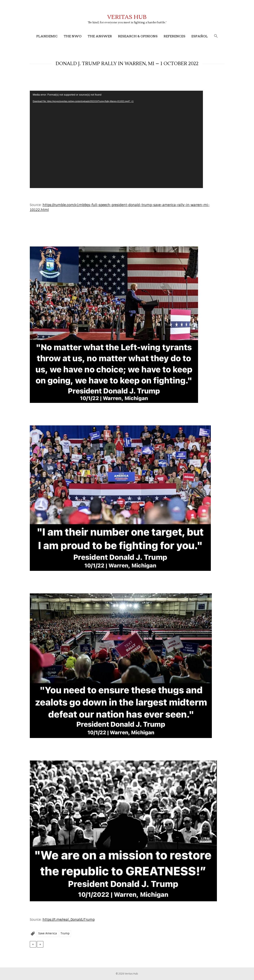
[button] (216, 36)
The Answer (100, 36)
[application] (116, 139)
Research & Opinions (138, 36)
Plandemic (47, 36)
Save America (48, 933)
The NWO (73, 36)
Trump (65, 933)
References (174, 36)
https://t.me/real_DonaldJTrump (69, 920)
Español (200, 36)
